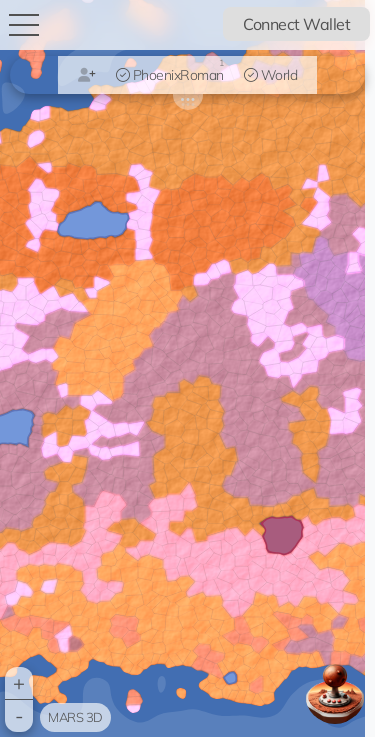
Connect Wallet (296, 24)
